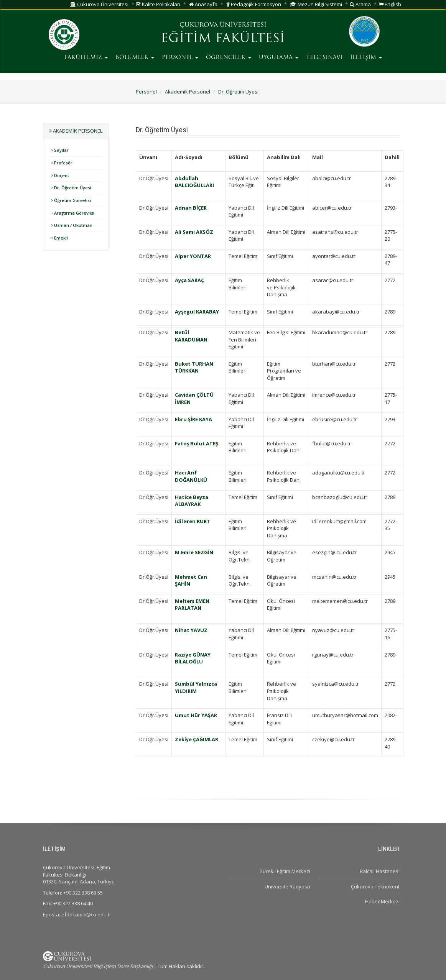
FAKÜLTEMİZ (86, 58)
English (390, 4)
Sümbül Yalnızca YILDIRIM (196, 687)
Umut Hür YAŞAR (196, 715)
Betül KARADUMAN (191, 336)
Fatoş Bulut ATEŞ (197, 443)
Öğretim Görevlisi (71, 200)
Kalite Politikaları (158, 4)
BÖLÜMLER (135, 58)
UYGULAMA (279, 58)
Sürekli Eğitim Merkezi (285, 871)
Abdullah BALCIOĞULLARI (194, 182)
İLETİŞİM (366, 58)
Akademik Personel (188, 92)
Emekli (60, 238)
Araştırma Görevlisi (73, 213)
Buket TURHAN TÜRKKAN (194, 367)
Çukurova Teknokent (375, 886)
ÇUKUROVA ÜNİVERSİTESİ (223, 25)
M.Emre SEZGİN (194, 552)
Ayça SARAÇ (189, 280)
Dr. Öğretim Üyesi (238, 92)
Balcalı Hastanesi (380, 871)
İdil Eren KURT (193, 521)
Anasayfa (203, 4)
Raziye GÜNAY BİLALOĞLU (193, 658)
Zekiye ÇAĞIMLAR (197, 739)
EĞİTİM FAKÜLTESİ (223, 39)
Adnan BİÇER (191, 208)
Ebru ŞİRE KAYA (193, 419)
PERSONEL (180, 58)
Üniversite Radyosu (287, 886)
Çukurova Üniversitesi (99, 4)
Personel (146, 92)
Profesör (62, 163)
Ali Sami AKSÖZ (194, 232)
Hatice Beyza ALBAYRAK (192, 501)
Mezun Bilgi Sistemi (316, 4)
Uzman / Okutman (72, 225)
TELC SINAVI (324, 58)
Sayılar (60, 150)
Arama (360, 4)
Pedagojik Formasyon (254, 4)
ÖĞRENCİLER (229, 58)
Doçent (60, 175)
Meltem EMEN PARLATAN (192, 605)
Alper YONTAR (193, 256)
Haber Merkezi (382, 901)
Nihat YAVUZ (191, 630)
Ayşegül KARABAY (197, 312)
